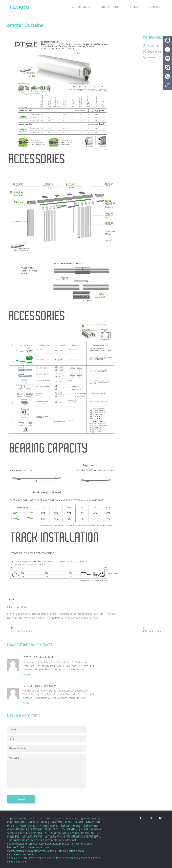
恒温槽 (79, 822)
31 (100, 858)
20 (61, 858)
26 (82, 858)
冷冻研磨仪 (51, 829)
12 (32, 858)
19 (57, 858)
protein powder (45, 844)
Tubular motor (110, 7)
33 (16, 861)
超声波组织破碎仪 (32, 836)
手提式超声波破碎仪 (83, 833)
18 (53, 858)
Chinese (155, 7)
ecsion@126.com (17, 844)
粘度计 (69, 822)
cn (48, 847)
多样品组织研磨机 (48, 826)
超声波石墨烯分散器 (31, 833)
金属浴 (31, 822)
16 (46, 858)
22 (68, 858)
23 (71, 858)
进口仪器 (42, 822)
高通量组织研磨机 (17, 829)
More (26, 674)
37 (26, 861)
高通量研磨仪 (91, 826)
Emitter (135, 7)
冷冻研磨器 (36, 829)
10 (25, 858)
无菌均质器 (56, 822)
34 (12, 861)
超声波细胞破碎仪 (73, 836)
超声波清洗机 (93, 836)
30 (96, 858)
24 (75, 858)
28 (89, 858)
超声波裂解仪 (53, 836)
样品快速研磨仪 (69, 829)
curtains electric (66, 851)
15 (43, 858)
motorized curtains (45, 851)
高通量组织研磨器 (71, 826)
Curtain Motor (81, 7)
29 (92, 858)
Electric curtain (25, 847)
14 (39, 858)
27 (85, 858)
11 (29, 858)
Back (12, 599)
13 (36, 858)
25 (78, 858)
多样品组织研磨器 (25, 826)
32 (8, 861)
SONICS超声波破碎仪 (57, 833)
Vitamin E (60, 844)
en (44, 847)
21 (64, 858)
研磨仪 (85, 829)
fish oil (31, 844)
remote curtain (25, 854)
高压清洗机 (15, 840)
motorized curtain (34, 840)
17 (50, 858)
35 (19, 861)
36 (23, 861)
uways (38, 847)
